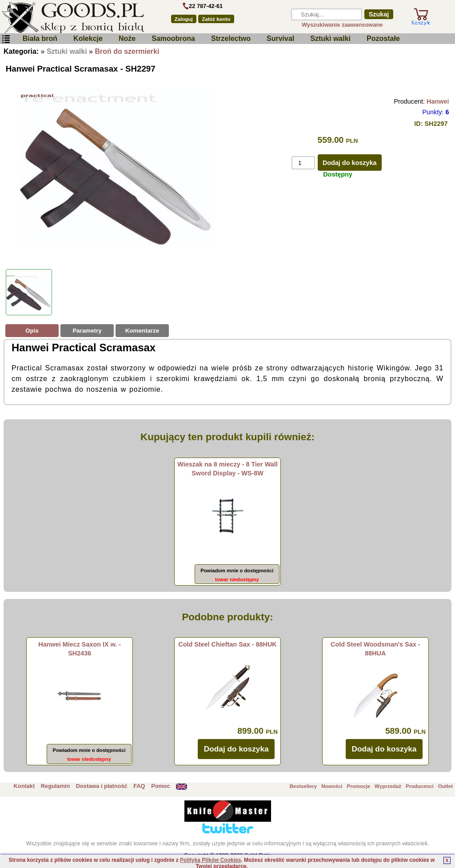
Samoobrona (173, 38)
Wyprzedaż (388, 786)
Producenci (420, 786)
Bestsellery (303, 786)
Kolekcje (88, 38)
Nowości (332, 786)
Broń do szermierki (127, 51)
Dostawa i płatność (102, 786)
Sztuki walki (330, 38)
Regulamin (55, 786)
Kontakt (24, 786)
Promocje (359, 786)
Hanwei (438, 101)
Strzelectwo (231, 38)
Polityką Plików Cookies (210, 860)
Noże (127, 38)
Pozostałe (383, 38)
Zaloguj (184, 19)
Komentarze (142, 331)
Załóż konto (216, 19)
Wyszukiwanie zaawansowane (342, 25)
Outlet (445, 786)
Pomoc (161, 786)
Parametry (87, 331)
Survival (280, 38)
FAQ (139, 786)
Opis (32, 331)
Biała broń (40, 38)
